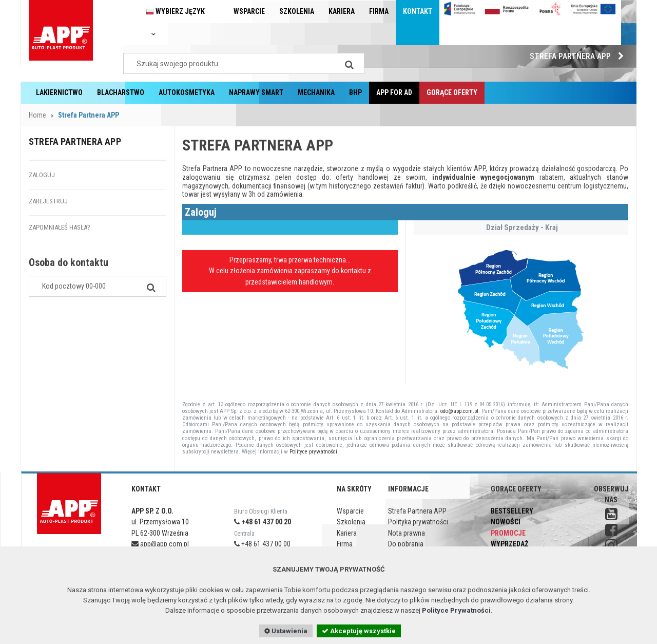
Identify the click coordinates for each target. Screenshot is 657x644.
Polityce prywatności (313, 452)
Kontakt (418, 11)
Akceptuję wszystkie (359, 631)
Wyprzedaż (509, 544)
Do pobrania (406, 544)
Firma (379, 11)
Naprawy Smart (256, 92)
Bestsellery (512, 511)
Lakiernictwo (59, 92)
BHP (355, 92)
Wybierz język (175, 22)
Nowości (506, 522)
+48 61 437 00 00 (262, 544)
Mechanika (316, 92)
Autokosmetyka (187, 92)
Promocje (508, 533)
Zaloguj (42, 175)
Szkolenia (297, 11)
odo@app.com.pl (459, 411)
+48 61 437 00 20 (263, 522)
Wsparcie (249, 11)
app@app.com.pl (160, 544)
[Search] (349, 63)
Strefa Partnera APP (579, 56)
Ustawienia (286, 631)
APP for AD (394, 92)
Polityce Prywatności (456, 610)
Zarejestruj (48, 201)
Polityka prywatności (418, 522)
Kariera (342, 11)
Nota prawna (407, 533)
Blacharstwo (121, 92)
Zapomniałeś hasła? (60, 227)
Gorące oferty (452, 92)
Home (37, 115)
